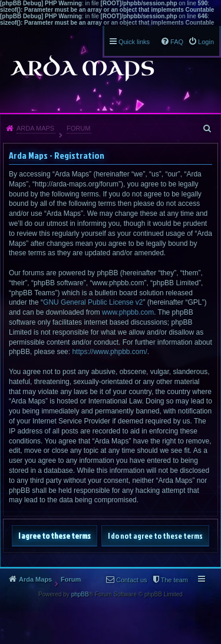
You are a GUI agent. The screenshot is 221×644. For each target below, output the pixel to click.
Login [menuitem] (206, 42)
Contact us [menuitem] (132, 580)
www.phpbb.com (128, 312)
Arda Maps (35, 128)
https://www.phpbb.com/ (109, 352)
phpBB (80, 594)
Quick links (134, 42)
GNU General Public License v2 (93, 302)
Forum (78, 128)
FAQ (177, 42)
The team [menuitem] (174, 580)
